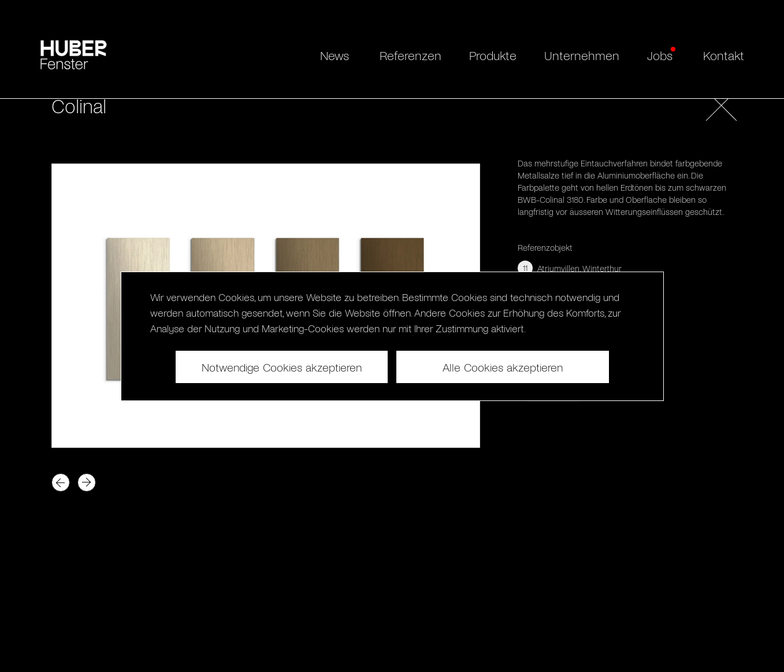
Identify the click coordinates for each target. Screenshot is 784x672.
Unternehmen (582, 55)
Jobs (660, 55)
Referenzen (410, 55)
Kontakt (724, 55)
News (335, 55)
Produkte (493, 55)
